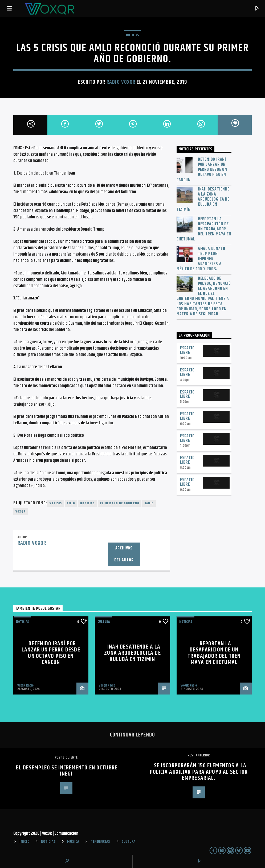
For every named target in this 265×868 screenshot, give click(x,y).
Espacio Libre (187, 350)
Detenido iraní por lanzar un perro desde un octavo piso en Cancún (202, 170)
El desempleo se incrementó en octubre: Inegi (68, 771)
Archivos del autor (124, 554)
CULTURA (129, 842)
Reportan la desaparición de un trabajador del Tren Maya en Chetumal (204, 229)
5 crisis (56, 503)
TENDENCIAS (101, 842)
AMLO (71, 503)
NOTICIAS (132, 35)
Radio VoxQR (121, 82)
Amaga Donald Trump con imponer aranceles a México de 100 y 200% (201, 259)
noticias (87, 503)
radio (149, 503)
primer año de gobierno (120, 503)
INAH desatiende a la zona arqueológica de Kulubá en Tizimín (203, 200)
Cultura (104, 622)
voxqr (21, 512)
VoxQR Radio (25, 685)
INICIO (24, 842)
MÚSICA (73, 842)
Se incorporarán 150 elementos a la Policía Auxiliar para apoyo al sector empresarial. (199, 772)
